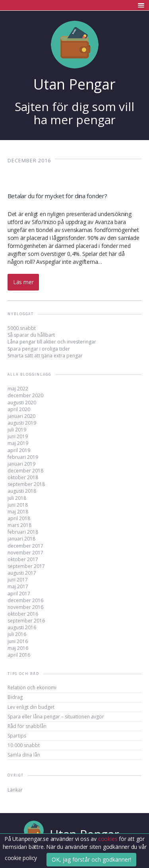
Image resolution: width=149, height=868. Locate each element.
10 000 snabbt (24, 745)
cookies (108, 839)
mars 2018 (19, 525)
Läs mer (23, 282)
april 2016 (19, 655)
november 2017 (25, 553)
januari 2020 (21, 416)
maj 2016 (18, 648)
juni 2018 (18, 505)
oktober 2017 (23, 559)
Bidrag (15, 697)
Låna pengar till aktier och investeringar (52, 342)
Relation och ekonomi (32, 688)
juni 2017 (18, 580)
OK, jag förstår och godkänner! (91, 859)
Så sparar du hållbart (31, 335)
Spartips (17, 736)
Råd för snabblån (27, 726)
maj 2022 (18, 389)
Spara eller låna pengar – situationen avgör (56, 717)
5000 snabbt (22, 328)
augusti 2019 (22, 423)
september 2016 (26, 621)
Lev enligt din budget (31, 707)
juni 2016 (18, 641)
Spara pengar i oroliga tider (39, 349)
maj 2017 (18, 586)
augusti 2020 (22, 403)
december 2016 (25, 600)
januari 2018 (21, 539)
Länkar (15, 790)
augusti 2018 (22, 491)
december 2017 (25, 546)
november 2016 (25, 607)
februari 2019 (23, 457)
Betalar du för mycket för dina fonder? (57, 196)
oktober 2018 (23, 477)
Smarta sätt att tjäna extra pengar (45, 356)
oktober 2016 (23, 614)
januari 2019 (21, 464)
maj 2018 (18, 512)
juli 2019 (17, 430)
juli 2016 (17, 634)
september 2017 (26, 566)
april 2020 (19, 409)
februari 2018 (23, 532)
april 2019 (19, 450)
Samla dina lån (24, 755)
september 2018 (26, 484)
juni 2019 (18, 436)
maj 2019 (18, 443)
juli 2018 (17, 498)
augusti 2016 (22, 627)
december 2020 (25, 395)
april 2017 (19, 594)
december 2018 (25, 471)
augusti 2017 (22, 573)
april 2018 (19, 518)
